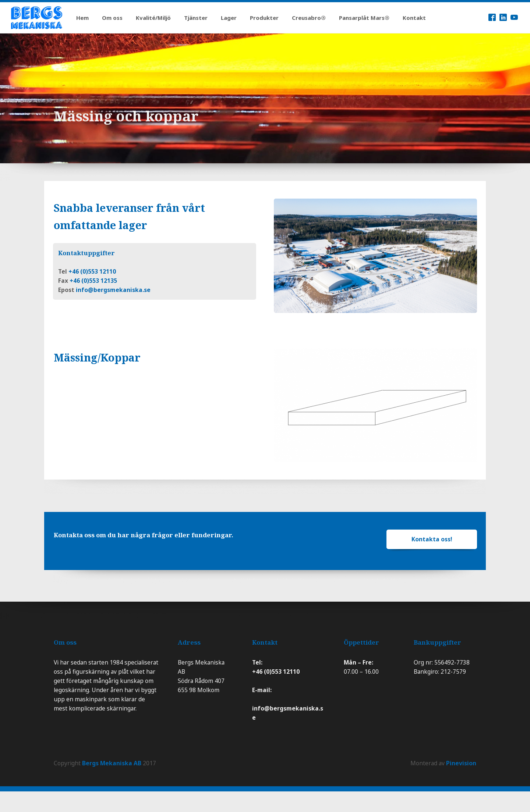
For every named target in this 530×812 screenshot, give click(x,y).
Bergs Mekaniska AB (112, 763)
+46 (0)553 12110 (92, 271)
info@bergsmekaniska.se (113, 290)
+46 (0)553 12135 (93, 281)
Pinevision (461, 763)
